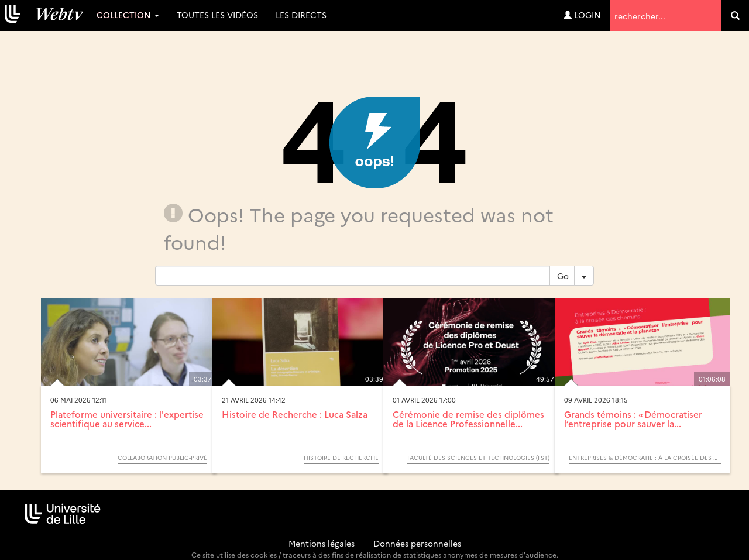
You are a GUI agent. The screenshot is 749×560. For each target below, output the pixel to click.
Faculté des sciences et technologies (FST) (478, 458)
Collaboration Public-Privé (162, 458)
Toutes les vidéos (217, 15)
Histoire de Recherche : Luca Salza (295, 414)
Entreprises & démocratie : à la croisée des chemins (645, 458)
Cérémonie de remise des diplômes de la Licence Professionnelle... (468, 419)
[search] (735, 16)
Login (582, 15)
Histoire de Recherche (341, 458)
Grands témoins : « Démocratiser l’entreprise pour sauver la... (633, 419)
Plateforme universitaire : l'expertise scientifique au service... (127, 419)
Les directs (301, 15)
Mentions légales (322, 543)
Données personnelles (417, 543)
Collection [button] (128, 15)
